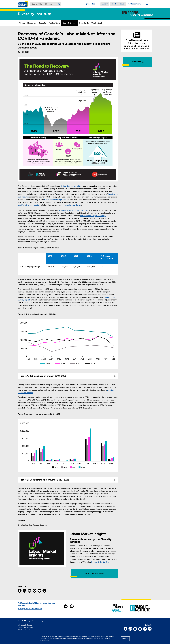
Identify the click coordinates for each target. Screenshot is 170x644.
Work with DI (97, 23)
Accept (125, 639)
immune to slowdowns (72, 205)
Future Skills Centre (100, 562)
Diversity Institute (34, 14)
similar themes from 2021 (71, 186)
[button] (91, 4)
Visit (114, 4)
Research (32, 23)
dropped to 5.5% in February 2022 (73, 210)
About (22, 23)
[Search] (59, 4)
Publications (54, 23)
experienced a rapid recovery (93, 216)
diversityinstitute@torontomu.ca (30, 609)
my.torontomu (134, 4)
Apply (105, 4)
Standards (84, 23)
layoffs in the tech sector (29, 205)
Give (122, 4)
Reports (42, 23)
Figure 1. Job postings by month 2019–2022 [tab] (43, 376)
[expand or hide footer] (151, 621)
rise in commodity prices (55, 200)
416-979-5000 (25, 630)
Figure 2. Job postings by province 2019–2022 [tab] (44, 480)
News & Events (70, 23)
